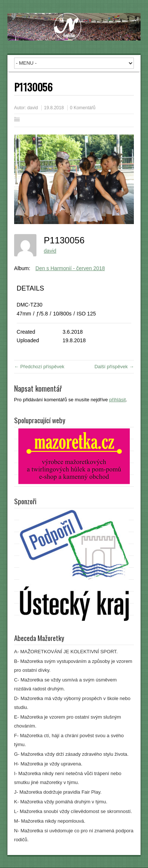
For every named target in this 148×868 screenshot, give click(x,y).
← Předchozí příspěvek (39, 367)
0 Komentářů (83, 108)
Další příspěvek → (114, 367)
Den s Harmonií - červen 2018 (70, 268)
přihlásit (118, 400)
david (33, 108)
